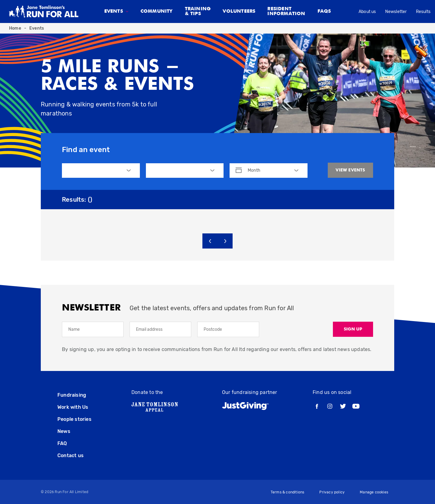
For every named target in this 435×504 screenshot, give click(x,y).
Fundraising (72, 395)
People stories (74, 419)
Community (157, 11)
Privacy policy (332, 492)
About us (367, 12)
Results (423, 12)
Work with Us (73, 407)
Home (15, 28)
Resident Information (286, 11)
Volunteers (239, 11)
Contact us (71, 455)
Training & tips (198, 11)
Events (37, 28)
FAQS (324, 11)
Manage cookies (374, 492)
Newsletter (396, 12)
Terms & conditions (288, 492)
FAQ (62, 443)
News (64, 431)
